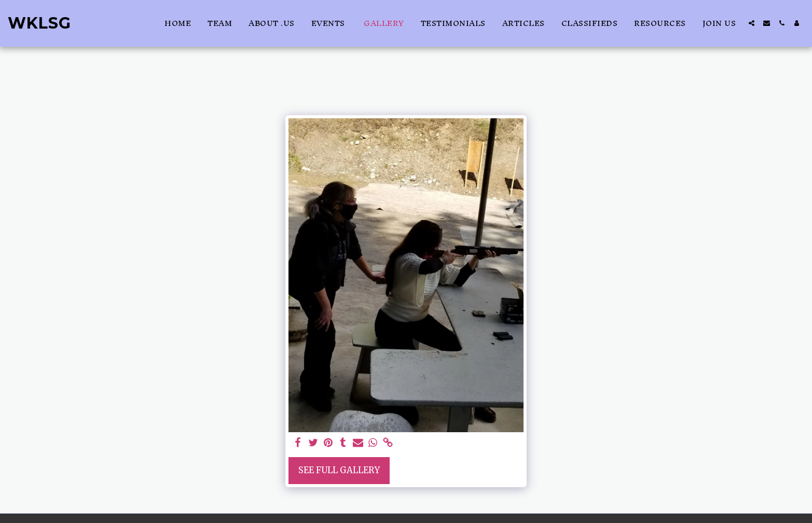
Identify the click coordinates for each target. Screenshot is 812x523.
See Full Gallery (339, 470)
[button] (752, 23)
